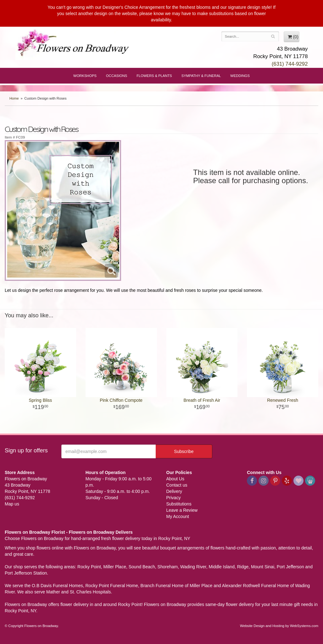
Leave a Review (182, 510)
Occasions (117, 76)
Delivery (174, 491)
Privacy (174, 498)
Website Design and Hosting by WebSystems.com (279, 626)
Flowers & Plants (154, 76)
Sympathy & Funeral (201, 76)
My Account (178, 516)
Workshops (85, 76)
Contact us (177, 485)
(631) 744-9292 (290, 64)
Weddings (240, 76)
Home (14, 98)
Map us (12, 504)
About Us (175, 479)
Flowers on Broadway (74, 45)
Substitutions (179, 504)
